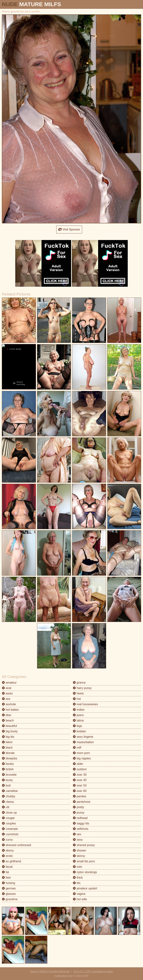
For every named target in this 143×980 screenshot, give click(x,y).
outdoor (80, 769)
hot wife (80, 899)
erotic (7, 856)
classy (8, 802)
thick (78, 878)
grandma (10, 899)
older (78, 764)
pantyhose (82, 802)
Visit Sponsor (69, 229)
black (7, 748)
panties (80, 796)
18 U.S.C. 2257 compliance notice (93, 971)
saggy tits (81, 823)
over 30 (80, 775)
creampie (10, 829)
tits (77, 883)
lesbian (79, 731)
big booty (10, 731)
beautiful (9, 726)
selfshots (81, 829)
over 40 (80, 780)
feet (6, 878)
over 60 (80, 791)
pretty (78, 807)
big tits (8, 737)
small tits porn (84, 861)
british (8, 769)
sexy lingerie (83, 737)
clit (6, 807)
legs (77, 726)
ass (6, 699)
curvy (7, 840)
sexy (78, 840)
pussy (79, 813)
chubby (9, 796)
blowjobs (10, 758)
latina (78, 720)
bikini (7, 742)
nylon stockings (85, 872)
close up (9, 813)
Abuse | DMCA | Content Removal (50, 971)
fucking (8, 883)
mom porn (81, 753)
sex (77, 834)
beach (8, 720)
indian (79, 710)
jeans (78, 715)
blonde (8, 753)
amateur (9, 683)
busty (7, 780)
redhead (80, 818)
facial (7, 867)
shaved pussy (84, 845)
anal (7, 688)
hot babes (10, 710)
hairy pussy (82, 688)
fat (5, 872)
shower (80, 850)
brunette (9, 775)
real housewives (85, 704)
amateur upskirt (85, 888)
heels (78, 693)
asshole (9, 704)
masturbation (83, 742)
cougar (8, 818)
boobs (8, 764)
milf (77, 748)
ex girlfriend (11, 861)
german (9, 888)
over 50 (80, 785)
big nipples (82, 758)
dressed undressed (16, 845)
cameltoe (10, 791)
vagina (79, 894)
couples (9, 823)
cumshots (10, 834)
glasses (9, 894)
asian (7, 693)
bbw (7, 715)
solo (77, 867)
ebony (8, 850)
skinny (79, 856)
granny (79, 683)
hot (77, 699)
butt (6, 785)
